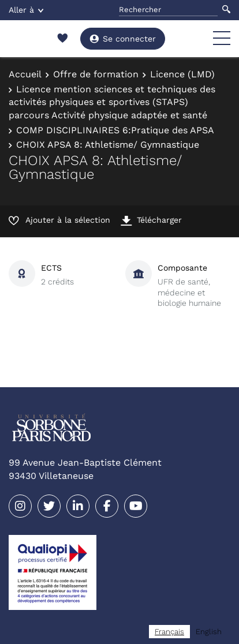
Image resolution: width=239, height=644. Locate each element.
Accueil (25, 74)
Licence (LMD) (182, 74)
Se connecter (123, 39)
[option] (209, 632)
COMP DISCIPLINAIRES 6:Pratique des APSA (115, 130)
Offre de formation (96, 74)
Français (169, 632)
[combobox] (169, 632)
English (209, 632)
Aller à (26, 10)
